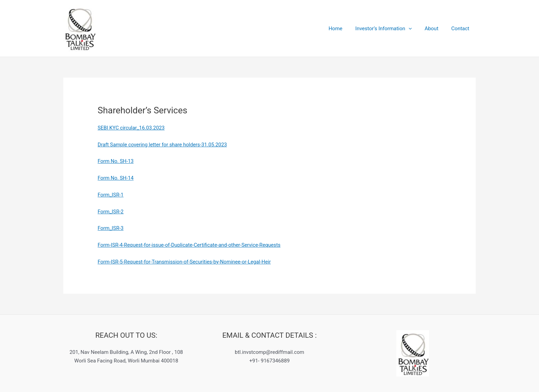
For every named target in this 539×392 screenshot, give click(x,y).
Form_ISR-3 (111, 228)
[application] (415, 29)
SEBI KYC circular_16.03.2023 (132, 128)
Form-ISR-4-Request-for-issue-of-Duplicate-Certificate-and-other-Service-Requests (190, 245)
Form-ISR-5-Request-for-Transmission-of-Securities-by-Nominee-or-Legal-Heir (186, 262)
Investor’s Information (390, 29)
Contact (462, 29)
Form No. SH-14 (116, 178)
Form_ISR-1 (111, 195)
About (436, 29)
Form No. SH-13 (116, 161)
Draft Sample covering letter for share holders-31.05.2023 (163, 145)
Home (344, 29)
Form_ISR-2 (111, 212)
